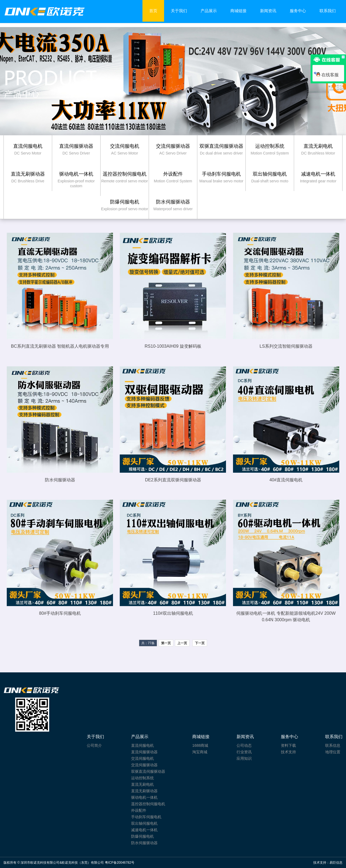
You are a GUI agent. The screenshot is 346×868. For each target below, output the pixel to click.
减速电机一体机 (144, 830)
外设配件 (139, 810)
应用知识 (244, 758)
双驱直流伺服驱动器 (148, 771)
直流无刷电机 (142, 784)
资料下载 (288, 745)
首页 (153, 11)
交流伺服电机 (142, 758)
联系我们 (328, 11)
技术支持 (288, 752)
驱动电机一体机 (144, 797)
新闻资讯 (268, 11)
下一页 (200, 643)
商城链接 (238, 11)
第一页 (166, 643)
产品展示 (209, 11)
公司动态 (244, 745)
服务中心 (298, 11)
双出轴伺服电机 (144, 823)
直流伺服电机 (142, 745)
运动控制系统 (142, 778)
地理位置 (333, 752)
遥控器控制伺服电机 (148, 804)
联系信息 (333, 745)
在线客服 (326, 75)
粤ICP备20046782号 (120, 863)
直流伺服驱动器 (144, 752)
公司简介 (94, 745)
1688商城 (200, 745)
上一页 (182, 643)
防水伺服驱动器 (144, 843)
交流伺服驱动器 (144, 765)
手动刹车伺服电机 (146, 817)
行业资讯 (244, 752)
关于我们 (179, 11)
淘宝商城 (200, 752)
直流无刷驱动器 (144, 791)
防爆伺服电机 (142, 836)
